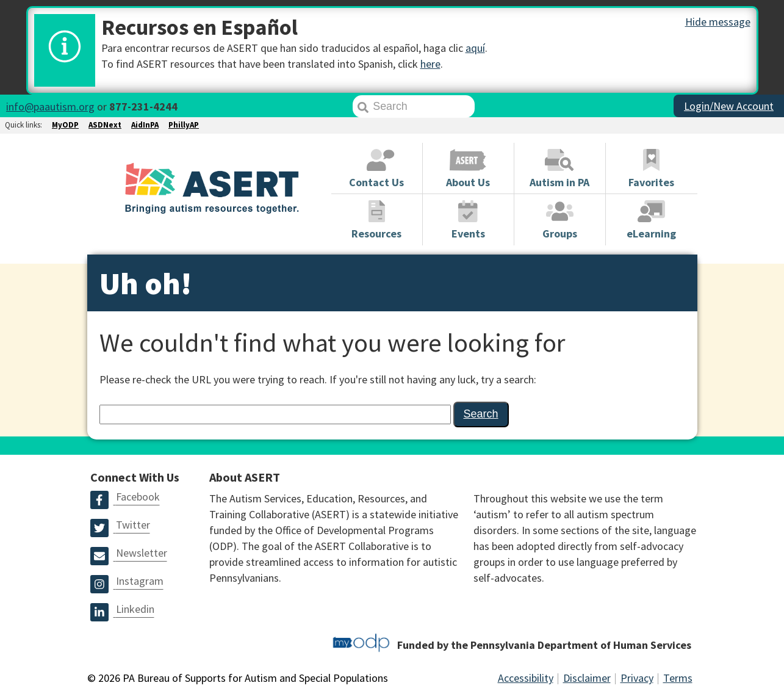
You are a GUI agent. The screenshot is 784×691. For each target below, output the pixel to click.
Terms (678, 678)
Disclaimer (587, 678)
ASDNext (105, 125)
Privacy (637, 678)
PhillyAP (184, 125)
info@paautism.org (50, 107)
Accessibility (526, 678)
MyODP (65, 125)
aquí (475, 48)
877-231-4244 (143, 107)
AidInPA (145, 125)
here (430, 64)
